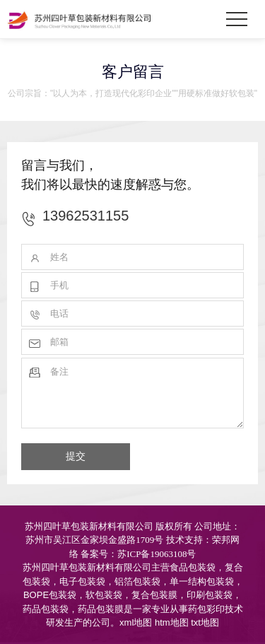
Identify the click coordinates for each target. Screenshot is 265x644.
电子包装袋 (82, 581)
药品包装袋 (46, 609)
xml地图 (136, 622)
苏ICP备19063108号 (157, 554)
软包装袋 (104, 595)
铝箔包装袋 (137, 581)
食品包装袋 (193, 567)
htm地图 (172, 622)
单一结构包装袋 (202, 581)
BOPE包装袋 (50, 595)
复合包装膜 (154, 595)
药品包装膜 (101, 609)
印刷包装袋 (210, 595)
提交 (76, 456)
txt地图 (205, 622)
